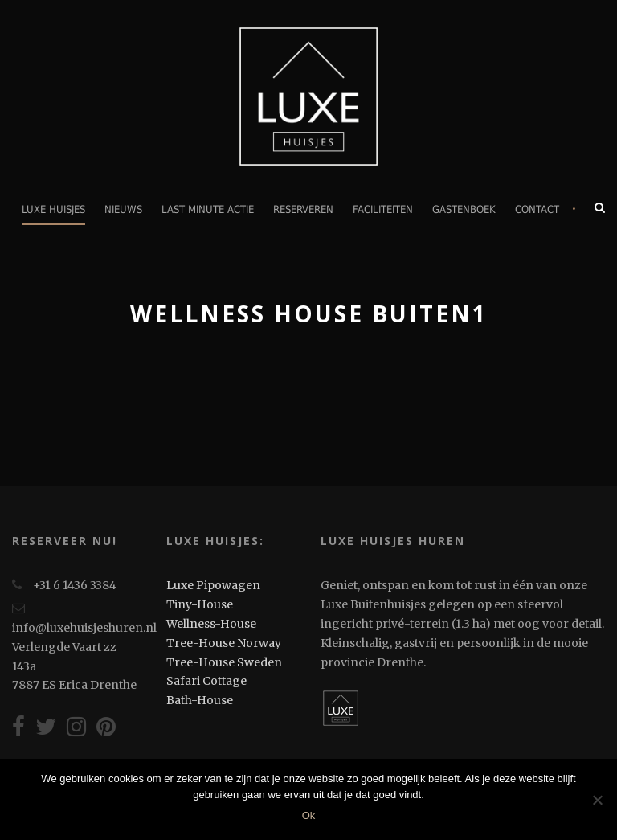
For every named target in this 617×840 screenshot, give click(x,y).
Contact (537, 209)
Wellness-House (211, 624)
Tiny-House (200, 604)
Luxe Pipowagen (213, 585)
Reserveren (303, 209)
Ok (309, 815)
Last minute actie (208, 209)
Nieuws (123, 209)
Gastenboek (464, 209)
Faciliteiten (383, 209)
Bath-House (200, 700)
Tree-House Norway (224, 643)
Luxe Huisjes (53, 209)
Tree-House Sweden (224, 662)
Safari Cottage (206, 681)
